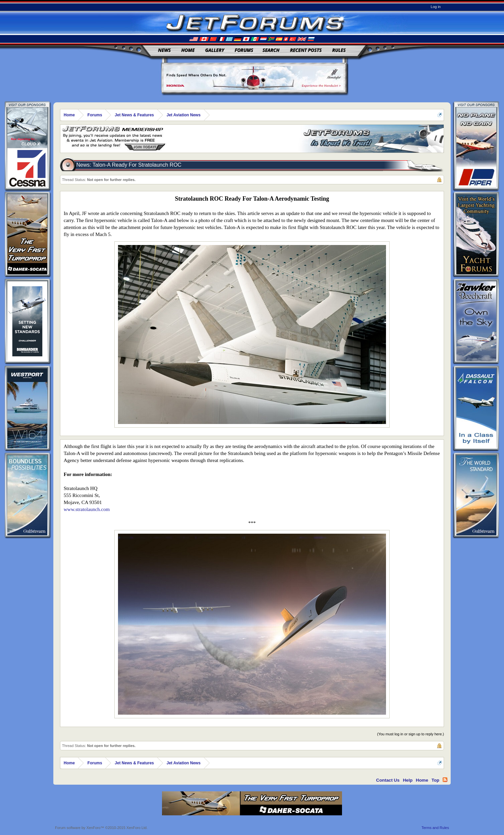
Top (435, 780)
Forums (244, 50)
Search (271, 50)
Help (408, 780)
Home (188, 50)
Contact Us (388, 780)
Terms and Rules (435, 828)
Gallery (215, 50)
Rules (339, 50)
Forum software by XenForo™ (101, 828)
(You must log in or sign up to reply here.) (410, 734)
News (165, 50)
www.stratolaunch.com (87, 509)
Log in (436, 7)
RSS (445, 780)
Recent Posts (306, 50)
